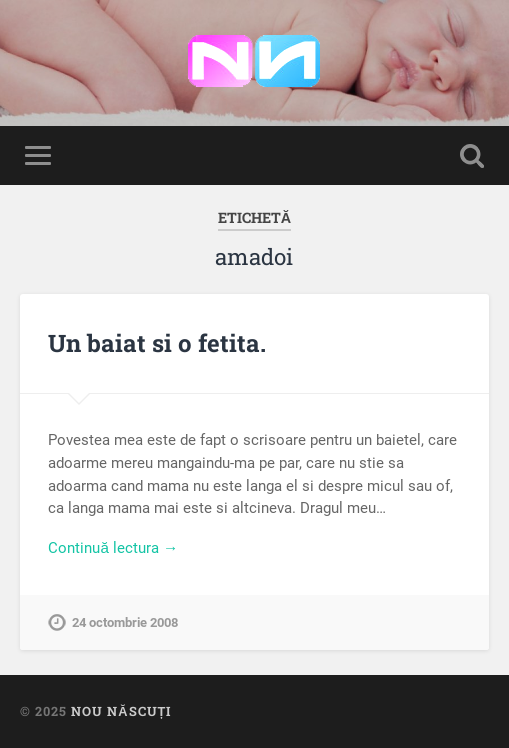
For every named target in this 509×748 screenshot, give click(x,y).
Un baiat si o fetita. (157, 343)
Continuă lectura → (113, 548)
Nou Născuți (121, 711)
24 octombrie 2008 (125, 622)
